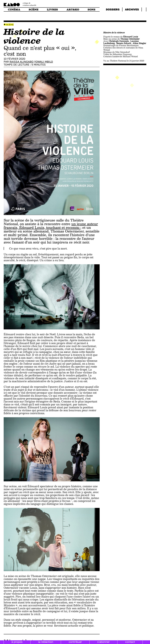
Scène (10, 25)
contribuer (75, 642)
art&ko (73, 9)
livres (52, 9)
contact (130, 642)
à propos (17, 642)
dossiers (113, 9)
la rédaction (46, 642)
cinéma (14, 9)
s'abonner (103, 642)
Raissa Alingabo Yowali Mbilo (31, 62)
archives (132, 9)
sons (91, 9)
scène (34, 9)
